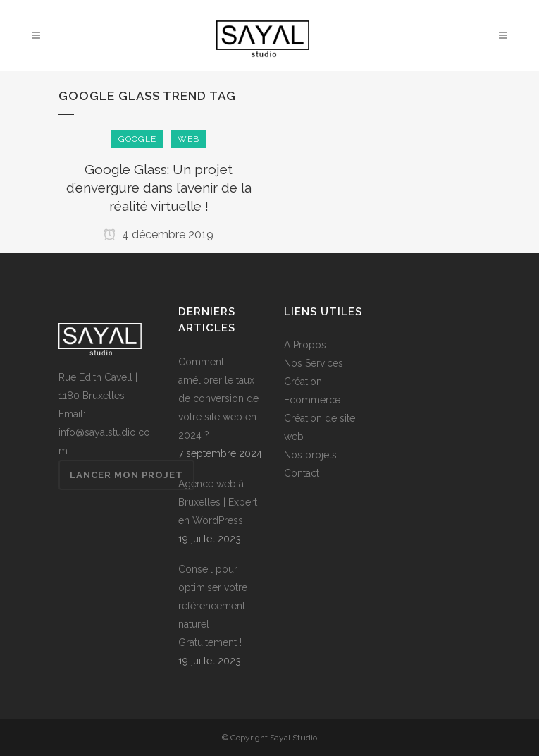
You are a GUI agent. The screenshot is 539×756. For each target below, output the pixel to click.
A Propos (305, 345)
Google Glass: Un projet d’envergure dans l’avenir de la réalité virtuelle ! (159, 188)
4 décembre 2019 (159, 234)
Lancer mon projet (126, 475)
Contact (302, 473)
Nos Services (314, 363)
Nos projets (310, 455)
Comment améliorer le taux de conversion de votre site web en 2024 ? (218, 398)
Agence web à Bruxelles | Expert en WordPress (218, 502)
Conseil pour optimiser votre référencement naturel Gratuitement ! (213, 606)
